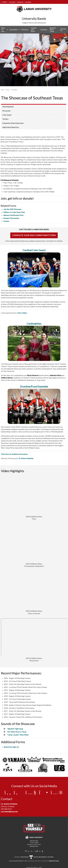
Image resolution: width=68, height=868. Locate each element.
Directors (25, 30)
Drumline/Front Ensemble (34, 387)
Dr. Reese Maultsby (26, 458)
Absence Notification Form (13, 215)
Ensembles (14, 30)
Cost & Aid (12, 2)
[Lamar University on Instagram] (33, 851)
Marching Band (8, 107)
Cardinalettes (34, 324)
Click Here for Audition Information (14, 454)
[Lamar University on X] (26, 851)
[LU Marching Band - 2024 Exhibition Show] (34, 495)
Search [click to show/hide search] (28, 2)
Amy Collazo (22, 313)
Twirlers (5, 119)
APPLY (4, 2)
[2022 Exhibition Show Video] (34, 590)
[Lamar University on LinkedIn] (37, 851)
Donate (6, 221)
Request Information (11, 218)
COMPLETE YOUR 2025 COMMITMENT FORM (34, 235)
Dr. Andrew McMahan (9, 804)
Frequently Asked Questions (13, 123)
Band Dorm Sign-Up (11, 747)
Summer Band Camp (53, 30)
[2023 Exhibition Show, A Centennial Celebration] (34, 542)
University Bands (34, 19)
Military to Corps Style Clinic (14, 212)
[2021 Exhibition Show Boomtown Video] (34, 637)
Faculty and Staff (34, 30)
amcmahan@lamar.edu (9, 812)
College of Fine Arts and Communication (34, 23)
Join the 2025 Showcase (12, 209)
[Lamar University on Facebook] (29, 851)
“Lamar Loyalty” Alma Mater (18, 735)
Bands (8, 90)
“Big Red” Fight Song (15, 729)
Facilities (44, 30)
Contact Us (20, 2)
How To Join (3, 30)
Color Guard (7, 115)
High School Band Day (11, 127)
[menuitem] (4, 30)
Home (3, 90)
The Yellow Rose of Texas (17, 732)
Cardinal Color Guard (34, 250)
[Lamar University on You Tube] (41, 851)
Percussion (6, 111)
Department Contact (54, 861)
